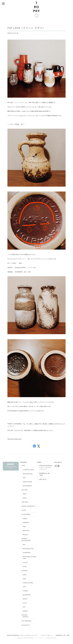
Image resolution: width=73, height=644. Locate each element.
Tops (23, 465)
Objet (25, 575)
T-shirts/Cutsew (28, 470)
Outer (24, 510)
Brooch (25, 535)
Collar (25, 562)
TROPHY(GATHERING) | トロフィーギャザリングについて (46, 467)
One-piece (25, 502)
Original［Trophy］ (25, 616)
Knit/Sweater (27, 486)
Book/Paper (27, 595)
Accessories (26, 514)
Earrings (26, 522)
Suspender (27, 553)
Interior (25, 571)
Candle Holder (28, 583)
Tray (24, 587)
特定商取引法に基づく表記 (45, 474)
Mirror (25, 611)
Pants (25, 498)
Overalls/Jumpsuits (28, 506)
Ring (24, 527)
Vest (24, 478)
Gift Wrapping (26, 621)
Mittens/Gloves (28, 549)
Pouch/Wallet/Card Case (29, 558)
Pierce (25, 519)
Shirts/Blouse (28, 474)
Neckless (26, 531)
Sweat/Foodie (27, 482)
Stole (25, 567)
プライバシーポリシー (46, 635)
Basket (25, 599)
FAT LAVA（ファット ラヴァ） (26, 28)
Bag (24, 545)
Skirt (25, 494)
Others (25, 591)
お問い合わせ (43, 479)
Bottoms (25, 490)
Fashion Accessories (26, 540)
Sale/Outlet (26, 625)
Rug (24, 607)
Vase (24, 579)
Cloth (25, 603)
